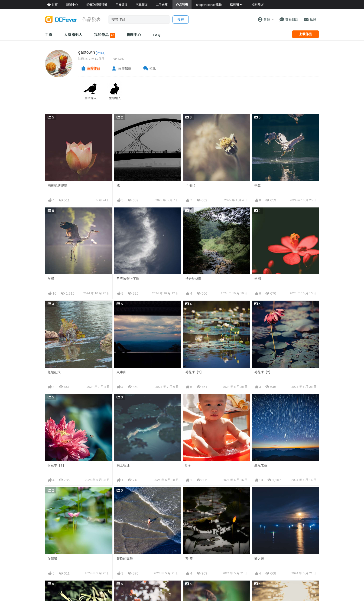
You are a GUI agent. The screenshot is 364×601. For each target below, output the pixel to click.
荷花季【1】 (57, 465)
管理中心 (134, 35)
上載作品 (305, 34)
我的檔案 (125, 68)
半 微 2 (190, 186)
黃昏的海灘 (125, 559)
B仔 (188, 465)
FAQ (157, 35)
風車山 (121, 372)
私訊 (153, 68)
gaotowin (87, 52)
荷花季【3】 (194, 372)
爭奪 (257, 186)
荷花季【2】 (263, 372)
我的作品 (104, 35)
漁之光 (259, 559)
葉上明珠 (123, 465)
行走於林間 (193, 279)
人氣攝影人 (73, 35)
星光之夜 (261, 465)
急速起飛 (54, 372)
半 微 (258, 279)
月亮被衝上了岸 (128, 279)
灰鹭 (51, 279)
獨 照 (189, 559)
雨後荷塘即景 (57, 186)
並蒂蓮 (52, 559)
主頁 (49, 35)
